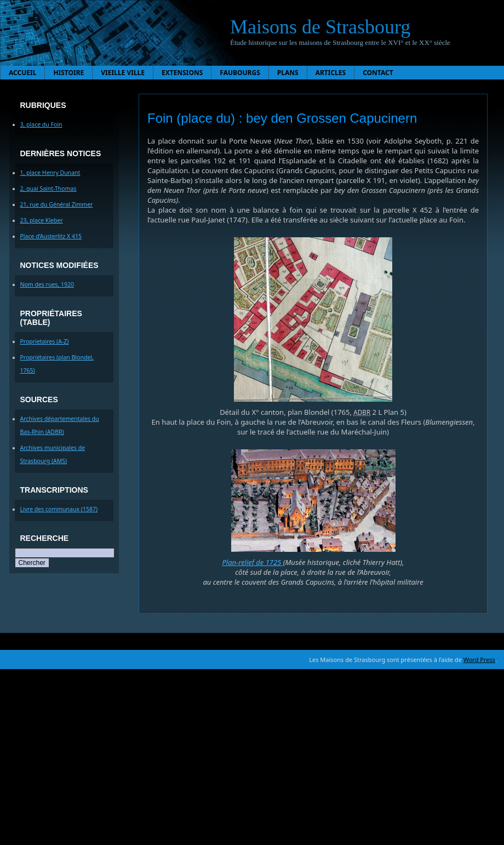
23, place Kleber (42, 220)
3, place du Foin (41, 124)
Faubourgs (240, 73)
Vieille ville (123, 73)
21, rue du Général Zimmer (57, 204)
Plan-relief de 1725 (252, 562)
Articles (331, 73)
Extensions (182, 73)
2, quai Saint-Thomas (48, 189)
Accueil (22, 73)
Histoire (68, 73)
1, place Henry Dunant (50, 173)
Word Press (479, 660)
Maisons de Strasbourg (320, 27)
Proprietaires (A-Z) (45, 341)
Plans (288, 73)
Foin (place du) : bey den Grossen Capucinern (282, 118)
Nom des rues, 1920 (47, 284)
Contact (378, 73)
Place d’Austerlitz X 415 (51, 236)
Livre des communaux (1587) (59, 509)
